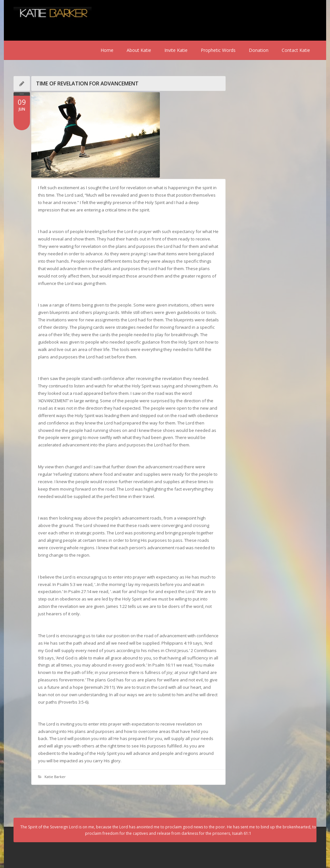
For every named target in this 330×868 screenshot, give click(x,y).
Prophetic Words (218, 50)
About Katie (139, 50)
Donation (259, 50)
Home (107, 50)
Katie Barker (55, 777)
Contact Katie (296, 50)
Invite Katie (176, 50)
